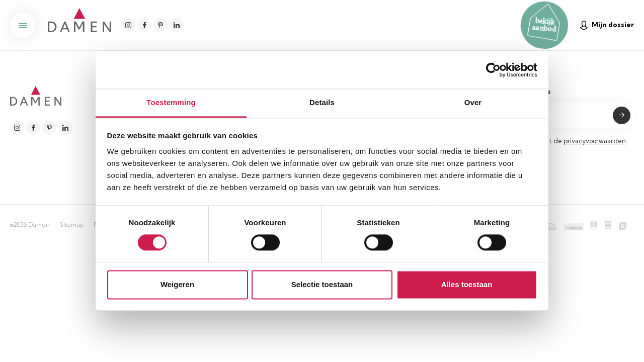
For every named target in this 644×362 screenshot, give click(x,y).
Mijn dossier (607, 25)
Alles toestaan (467, 284)
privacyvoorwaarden (595, 141)
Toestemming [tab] (171, 102)
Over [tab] (473, 102)
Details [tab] (322, 102)
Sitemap (72, 224)
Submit (622, 115)
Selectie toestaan (322, 284)
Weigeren (177, 284)
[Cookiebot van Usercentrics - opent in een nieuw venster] (493, 70)
